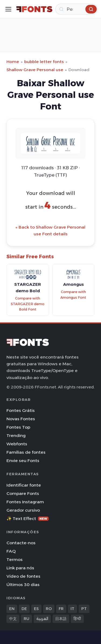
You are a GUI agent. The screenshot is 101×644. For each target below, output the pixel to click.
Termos (15, 559)
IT (72, 609)
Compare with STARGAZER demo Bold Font (28, 304)
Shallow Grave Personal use (35, 70)
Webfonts (17, 444)
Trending (16, 435)
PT (84, 609)
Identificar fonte (24, 485)
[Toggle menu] (8, 9)
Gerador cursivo (23, 510)
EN (12, 609)
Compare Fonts (23, 493)
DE (24, 609)
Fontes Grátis (21, 410)
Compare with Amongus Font (73, 295)
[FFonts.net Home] (34, 9)
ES (36, 609)
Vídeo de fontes (23, 576)
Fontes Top (18, 427)
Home (13, 62)
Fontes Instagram (25, 502)
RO (49, 609)
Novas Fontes (21, 419)
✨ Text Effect (28, 519)
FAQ (11, 551)
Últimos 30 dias (23, 585)
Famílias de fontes (26, 452)
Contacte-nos (21, 543)
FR (61, 609)
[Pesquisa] (76, 9)
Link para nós (20, 568)
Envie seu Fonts (23, 461)
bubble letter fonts (44, 62)
